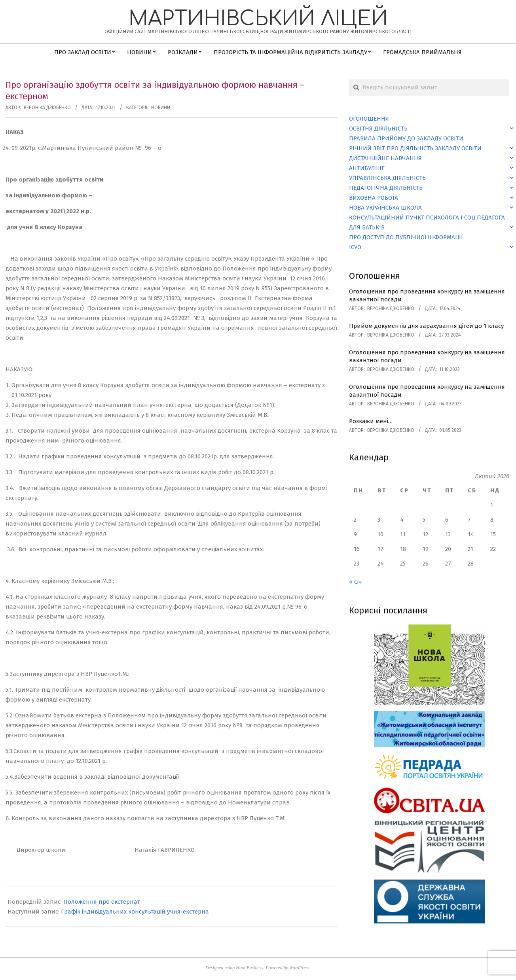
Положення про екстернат (102, 902)
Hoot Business (249, 968)
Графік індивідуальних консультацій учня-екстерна (135, 912)
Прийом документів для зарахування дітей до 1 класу (426, 326)
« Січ (356, 582)
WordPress (299, 968)
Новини (161, 108)
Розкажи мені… (371, 421)
